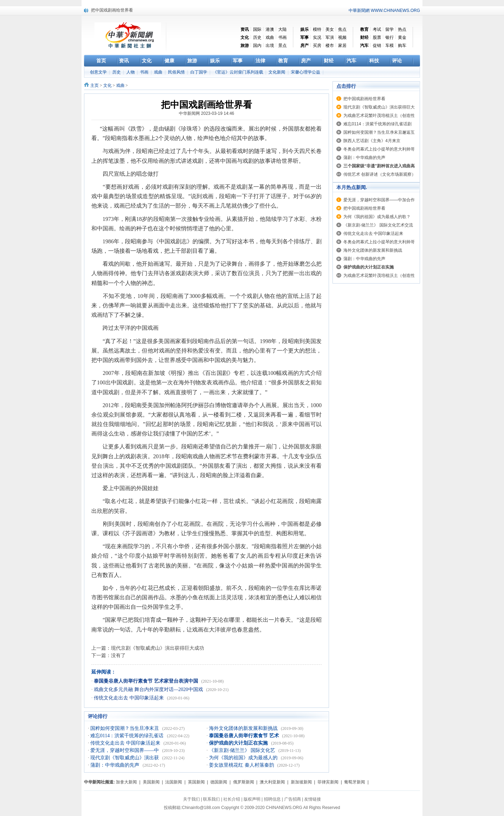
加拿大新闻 (126, 782)
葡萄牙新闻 (355, 782)
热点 (402, 29)
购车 (402, 46)
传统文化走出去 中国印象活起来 (129, 698)
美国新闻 (151, 782)
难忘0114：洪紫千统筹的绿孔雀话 (128, 736)
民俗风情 (177, 72)
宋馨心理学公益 (306, 72)
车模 (390, 46)
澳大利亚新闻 (272, 782)
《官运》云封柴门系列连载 (239, 72)
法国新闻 (174, 782)
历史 (257, 37)
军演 (330, 37)
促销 (377, 46)
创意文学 (99, 72)
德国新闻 (219, 782)
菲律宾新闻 (328, 782)
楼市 (330, 46)
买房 (317, 46)
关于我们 (191, 799)
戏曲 (270, 37)
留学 (390, 29)
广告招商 (293, 799)
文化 (107, 85)
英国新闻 (196, 782)
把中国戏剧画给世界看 (112, 10)
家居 (342, 46)
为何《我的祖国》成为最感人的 (244, 758)
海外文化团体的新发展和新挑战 (244, 728)
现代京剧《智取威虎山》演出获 (125, 758)
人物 (131, 72)
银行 (390, 37)
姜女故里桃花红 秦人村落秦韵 (242, 765)
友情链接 (313, 799)
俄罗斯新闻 (244, 782)
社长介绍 (232, 799)
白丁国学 (199, 72)
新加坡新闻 (301, 782)
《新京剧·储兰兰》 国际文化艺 (243, 750)
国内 (257, 46)
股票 (377, 37)
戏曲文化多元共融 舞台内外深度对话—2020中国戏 (149, 689)
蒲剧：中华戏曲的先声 (115, 765)
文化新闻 (277, 72)
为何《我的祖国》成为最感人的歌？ (377, 217)
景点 (282, 46)
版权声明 (252, 799)
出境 (270, 46)
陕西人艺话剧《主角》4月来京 (372, 141)
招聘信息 (272, 799)
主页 (94, 85)
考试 (377, 29)
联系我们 (211, 799)
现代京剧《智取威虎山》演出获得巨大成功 (157, 648)
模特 (317, 29)
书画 (282, 37)
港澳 (270, 29)
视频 (342, 37)
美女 (330, 29)
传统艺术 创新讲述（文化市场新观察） (380, 174)
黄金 (402, 37)
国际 (257, 29)
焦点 (342, 29)
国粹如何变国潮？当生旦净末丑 (125, 728)
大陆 (282, 29)
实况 (317, 37)
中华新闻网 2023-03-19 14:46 (206, 113)
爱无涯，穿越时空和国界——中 (125, 750)
